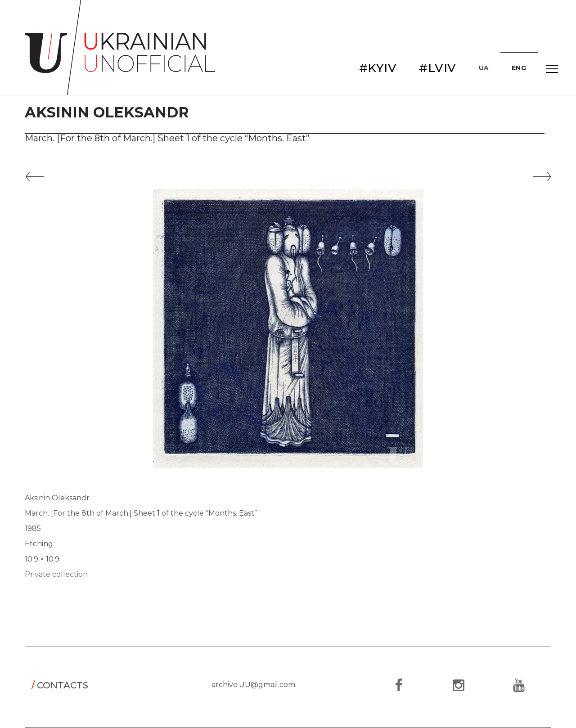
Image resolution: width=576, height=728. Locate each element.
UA (484, 68)
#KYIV (378, 68)
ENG (519, 68)
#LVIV (438, 68)
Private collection (56, 574)
